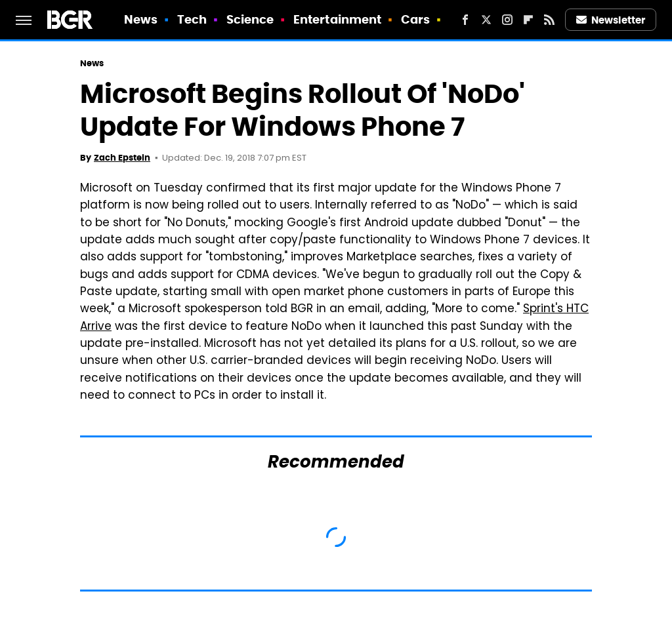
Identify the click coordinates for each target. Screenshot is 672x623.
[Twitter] (486, 20)
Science (250, 19)
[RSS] (549, 20)
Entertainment (337, 19)
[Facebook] (465, 20)
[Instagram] (507, 20)
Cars (415, 19)
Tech (192, 19)
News (141, 19)
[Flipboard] (528, 20)
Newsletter (611, 20)
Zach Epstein (122, 158)
